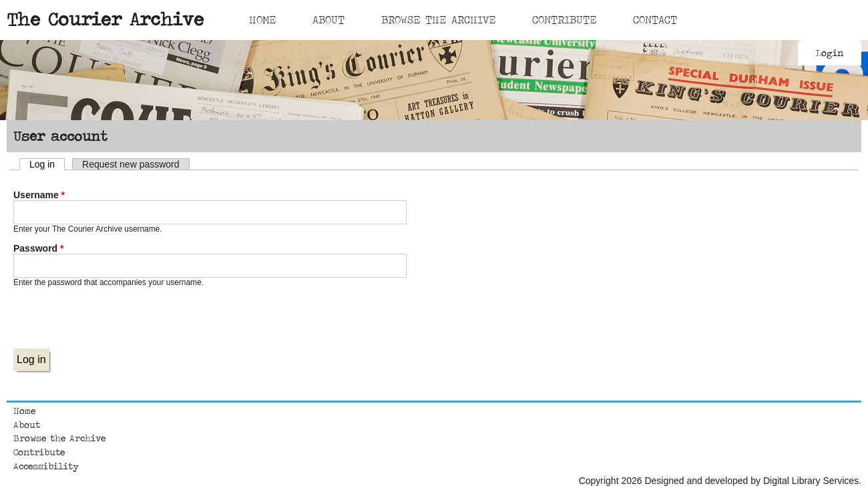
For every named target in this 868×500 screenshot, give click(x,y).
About (329, 19)
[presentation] (115, 322)
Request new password (131, 164)
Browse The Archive (438, 19)
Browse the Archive (59, 438)
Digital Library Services (811, 481)
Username (39, 195)
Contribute (564, 19)
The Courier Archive (105, 19)
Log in (47, 164)
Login (830, 53)
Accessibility (46, 466)
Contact (655, 19)
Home (262, 19)
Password (38, 248)
